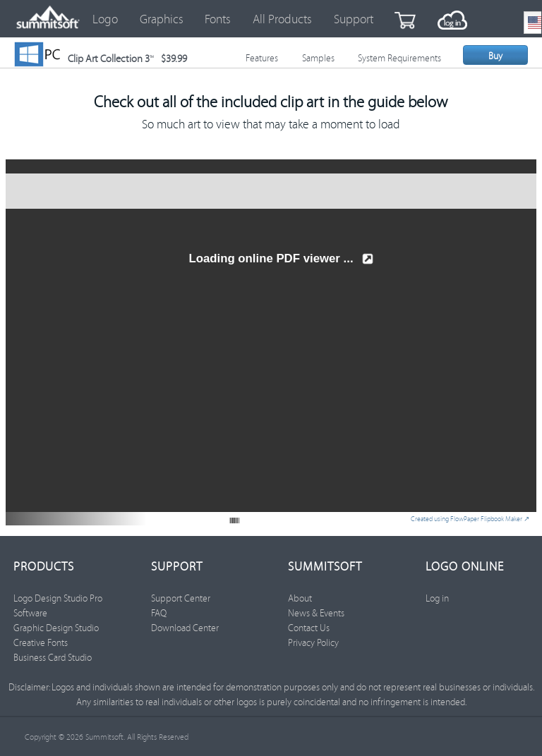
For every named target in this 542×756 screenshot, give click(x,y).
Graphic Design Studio (56, 628)
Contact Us (309, 628)
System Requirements (399, 58)
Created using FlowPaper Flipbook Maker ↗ (470, 519)
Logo (105, 19)
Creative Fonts (41, 642)
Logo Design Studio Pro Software (58, 605)
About (300, 598)
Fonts (218, 19)
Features (262, 58)
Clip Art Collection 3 (127, 58)
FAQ (159, 613)
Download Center (185, 628)
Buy (495, 56)
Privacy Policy (313, 642)
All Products (282, 19)
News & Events (316, 613)
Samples (318, 58)
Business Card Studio (53, 657)
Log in (437, 598)
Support (354, 19)
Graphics (162, 19)
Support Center (181, 598)
